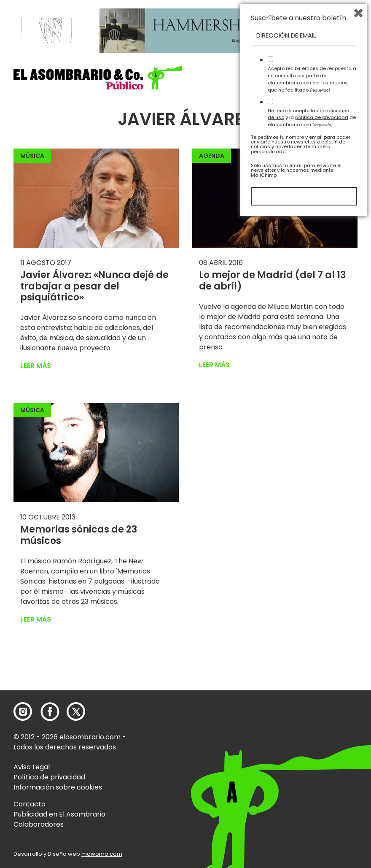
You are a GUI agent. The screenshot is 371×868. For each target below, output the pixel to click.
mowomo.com (102, 854)
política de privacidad (322, 765)
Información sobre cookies (58, 787)
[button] (98, 78)
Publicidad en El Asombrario (59, 814)
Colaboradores (39, 824)
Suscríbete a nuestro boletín (298, 666)
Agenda (212, 156)
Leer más (36, 366)
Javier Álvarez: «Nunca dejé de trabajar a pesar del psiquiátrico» (94, 286)
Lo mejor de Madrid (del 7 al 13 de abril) (272, 280)
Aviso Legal (32, 767)
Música (32, 156)
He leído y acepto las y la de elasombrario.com (312, 765)
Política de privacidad (49, 777)
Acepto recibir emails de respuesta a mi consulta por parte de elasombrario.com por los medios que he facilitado (312, 727)
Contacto (30, 804)
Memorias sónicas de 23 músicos (79, 535)
